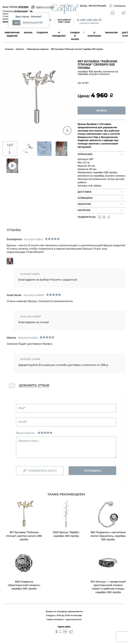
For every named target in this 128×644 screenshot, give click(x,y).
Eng (70, 6)
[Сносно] (42, 433)
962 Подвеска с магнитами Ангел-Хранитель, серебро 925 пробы (108, 536)
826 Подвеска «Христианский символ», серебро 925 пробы (24, 585)
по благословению (23, 11)
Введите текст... (29, 441)
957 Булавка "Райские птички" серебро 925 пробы (77, 49)
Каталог (20, 49)
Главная (9, 49)
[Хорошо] (48, 433)
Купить (102, 111)
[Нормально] (45, 433)
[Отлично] (51, 433)
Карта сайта (64, 627)
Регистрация (97, 6)
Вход (81, 6)
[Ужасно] (39, 433)
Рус (63, 6)
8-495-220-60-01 (89, 20)
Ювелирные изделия (38, 49)
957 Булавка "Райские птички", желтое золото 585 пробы (24, 536)
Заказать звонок (89, 23)
